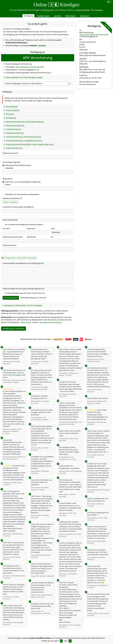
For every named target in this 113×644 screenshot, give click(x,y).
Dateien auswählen (10, 202)
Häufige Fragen (43, 16)
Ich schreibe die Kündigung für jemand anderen (24, 224)
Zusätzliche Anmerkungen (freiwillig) (17, 207)
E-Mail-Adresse (8, 245)
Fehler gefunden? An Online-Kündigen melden (24, 77)
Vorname (6, 228)
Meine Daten (70, 16)
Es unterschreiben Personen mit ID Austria (24, 293)
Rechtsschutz (11, 118)
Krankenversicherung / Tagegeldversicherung (24, 140)
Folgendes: (9, 168)
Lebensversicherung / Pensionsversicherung (23, 137)
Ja (61, 641)
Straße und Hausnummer (13, 237)
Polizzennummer (9, 153)
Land (53, 228)
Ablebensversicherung (15, 133)
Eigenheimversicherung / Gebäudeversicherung (25, 122)
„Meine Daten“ (26, 322)
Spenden (57, 16)
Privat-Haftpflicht (13, 110)
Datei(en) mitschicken (11, 198)
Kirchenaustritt (48, 10)
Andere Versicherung (14, 148)
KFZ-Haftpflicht (12, 107)
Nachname (31, 228)
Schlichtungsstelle (82, 10)
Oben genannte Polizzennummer (18, 165)
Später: (8, 185)
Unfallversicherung (13, 129)
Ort (52, 237)
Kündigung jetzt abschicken (14, 328)
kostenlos (99, 10)
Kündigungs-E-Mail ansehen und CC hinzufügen (23, 305)
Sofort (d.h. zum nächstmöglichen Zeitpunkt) (23, 182)
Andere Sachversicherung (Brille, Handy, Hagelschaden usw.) (30, 144)
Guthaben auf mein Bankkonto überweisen (22, 194)
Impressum (84, 16)
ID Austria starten (11, 298)
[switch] (109, 2)
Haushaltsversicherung (15, 125)
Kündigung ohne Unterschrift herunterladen (20, 258)
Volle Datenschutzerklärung (51, 322)
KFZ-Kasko (10, 114)
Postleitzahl (31, 237)
